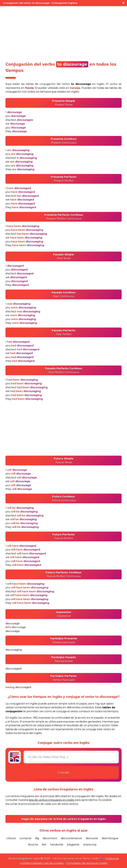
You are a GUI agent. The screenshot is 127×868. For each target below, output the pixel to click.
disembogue (110, 838)
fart (44, 844)
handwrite (57, 844)
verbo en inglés (83, 84)
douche (33, 844)
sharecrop (90, 844)
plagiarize (73, 844)
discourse (92, 838)
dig (37, 838)
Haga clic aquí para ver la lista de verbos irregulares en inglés (64, 819)
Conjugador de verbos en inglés (87, 863)
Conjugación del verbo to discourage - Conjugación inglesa (40, 3)
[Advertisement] (63, 33)
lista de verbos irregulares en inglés (51, 800)
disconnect (50, 838)
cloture (11, 838)
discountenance (71, 838)
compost (25, 838)
